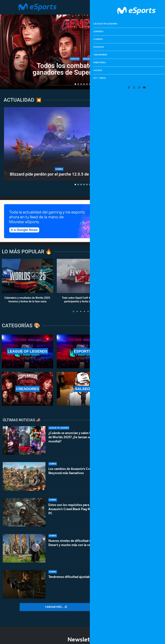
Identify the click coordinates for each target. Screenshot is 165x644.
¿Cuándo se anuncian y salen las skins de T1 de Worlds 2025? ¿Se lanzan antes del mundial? (79, 437)
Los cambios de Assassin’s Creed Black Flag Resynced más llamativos (79, 471)
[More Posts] (56, 607)
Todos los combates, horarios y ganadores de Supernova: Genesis (82, 69)
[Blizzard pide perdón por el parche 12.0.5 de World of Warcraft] (59, 144)
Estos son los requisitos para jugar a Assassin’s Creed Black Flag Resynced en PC (77, 509)
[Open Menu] (145, 7)
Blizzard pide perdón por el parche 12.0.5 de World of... (59, 174)
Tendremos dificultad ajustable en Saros (77, 578)
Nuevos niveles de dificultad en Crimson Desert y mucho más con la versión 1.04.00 (79, 543)
